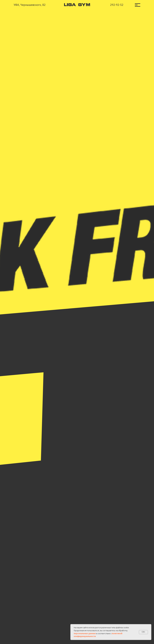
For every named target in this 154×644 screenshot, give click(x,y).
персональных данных (85, 633)
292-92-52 (117, 5)
